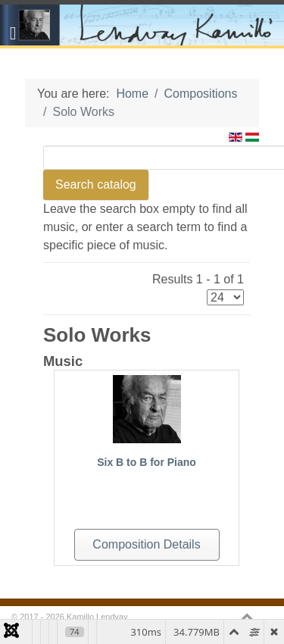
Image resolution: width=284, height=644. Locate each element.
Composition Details (146, 544)
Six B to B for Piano (147, 462)
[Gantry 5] (142, 25)
